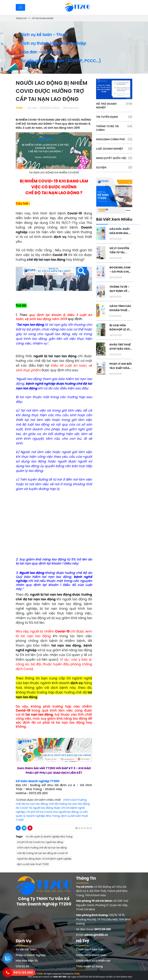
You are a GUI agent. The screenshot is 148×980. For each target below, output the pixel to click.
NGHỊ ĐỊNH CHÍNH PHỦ (114, 139)
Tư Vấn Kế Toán (26, 949)
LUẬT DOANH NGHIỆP (114, 149)
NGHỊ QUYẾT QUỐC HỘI (114, 158)
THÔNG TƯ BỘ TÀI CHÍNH (114, 128)
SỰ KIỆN (114, 167)
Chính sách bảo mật (90, 949)
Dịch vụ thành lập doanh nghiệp (51, 43)
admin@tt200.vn (96, 935)
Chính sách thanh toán (91, 955)
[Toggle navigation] (20, 7)
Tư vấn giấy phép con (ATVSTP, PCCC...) (58, 61)
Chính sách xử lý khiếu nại (93, 961)
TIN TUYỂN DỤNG (114, 117)
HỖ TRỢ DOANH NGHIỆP (114, 106)
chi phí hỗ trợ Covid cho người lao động (52, 812)
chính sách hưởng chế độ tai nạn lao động (42, 848)
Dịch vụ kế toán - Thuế (41, 35)
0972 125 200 (103, 929)
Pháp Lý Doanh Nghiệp (31, 955)
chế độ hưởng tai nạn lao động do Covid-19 (42, 853)
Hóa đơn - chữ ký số (38, 52)
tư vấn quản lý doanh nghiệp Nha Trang (49, 837)
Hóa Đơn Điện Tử (27, 961)
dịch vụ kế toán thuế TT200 (33, 864)
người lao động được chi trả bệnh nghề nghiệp (44, 859)
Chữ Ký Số (22, 966)
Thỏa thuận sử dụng (89, 966)
